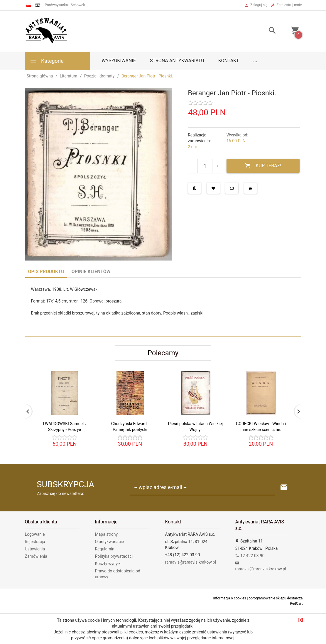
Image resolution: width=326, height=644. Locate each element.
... (255, 61)
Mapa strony (106, 534)
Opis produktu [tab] (46, 272)
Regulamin (104, 549)
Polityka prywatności (114, 556)
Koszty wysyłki (108, 564)
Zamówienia (36, 556)
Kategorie (47, 61)
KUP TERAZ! (263, 166)
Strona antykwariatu (177, 61)
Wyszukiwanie (119, 61)
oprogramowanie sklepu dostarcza (276, 598)
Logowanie (35, 534)
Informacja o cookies (229, 598)
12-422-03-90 (250, 556)
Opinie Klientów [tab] (91, 272)
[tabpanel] (163, 307)
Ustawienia (35, 549)
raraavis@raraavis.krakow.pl (190, 562)
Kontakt (229, 61)
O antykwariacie (109, 542)
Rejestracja (35, 542)
